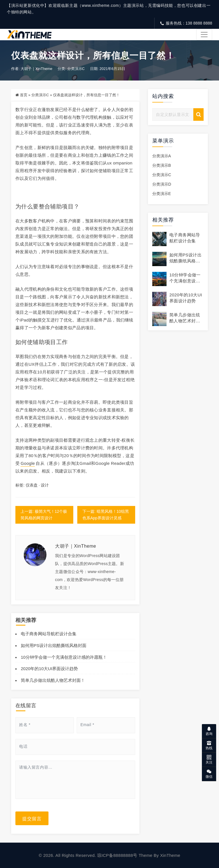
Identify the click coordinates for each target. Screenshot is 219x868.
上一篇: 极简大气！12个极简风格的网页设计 (44, 515)
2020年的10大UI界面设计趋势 (49, 669)
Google (28, 463)
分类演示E (162, 194)
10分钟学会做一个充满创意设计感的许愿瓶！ (64, 657)
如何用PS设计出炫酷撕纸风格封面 (54, 645)
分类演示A (162, 156)
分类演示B (162, 165)
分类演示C (76, 69)
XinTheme (170, 855)
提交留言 (32, 818)
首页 (24, 95)
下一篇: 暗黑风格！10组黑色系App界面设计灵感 (106, 515)
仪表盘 (32, 485)
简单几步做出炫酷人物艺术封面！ (53, 680)
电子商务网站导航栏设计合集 (49, 634)
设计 (45, 485)
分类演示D (162, 184)
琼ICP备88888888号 (117, 855)
